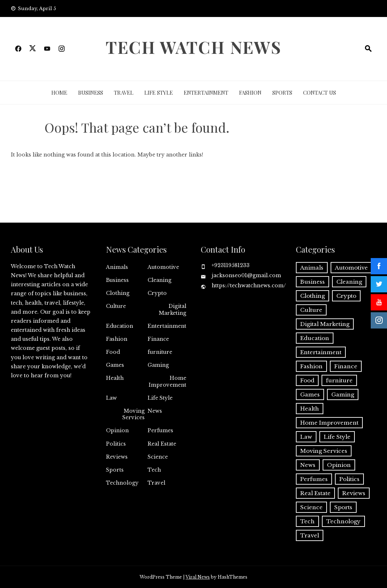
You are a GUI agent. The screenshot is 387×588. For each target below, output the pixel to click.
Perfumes (160, 430)
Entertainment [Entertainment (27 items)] (321, 352)
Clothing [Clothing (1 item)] (312, 296)
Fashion (250, 93)
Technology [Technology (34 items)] (343, 521)
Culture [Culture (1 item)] (311, 310)
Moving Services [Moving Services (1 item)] (324, 451)
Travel (124, 93)
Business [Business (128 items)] (312, 282)
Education (120, 326)
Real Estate (162, 444)
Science (158, 457)
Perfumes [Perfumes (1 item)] (314, 479)
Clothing (118, 293)
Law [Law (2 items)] (306, 437)
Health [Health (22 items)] (310, 409)
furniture (160, 352)
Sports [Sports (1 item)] (343, 507)
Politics (116, 444)
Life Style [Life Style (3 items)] (337, 437)
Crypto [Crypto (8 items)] (346, 296)
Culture (116, 306)
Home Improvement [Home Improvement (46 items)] (329, 423)
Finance (158, 339)
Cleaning (160, 280)
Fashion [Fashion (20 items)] (311, 366)
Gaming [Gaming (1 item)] (343, 394)
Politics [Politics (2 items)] (349, 479)
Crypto (157, 293)
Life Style (159, 93)
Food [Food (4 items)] (307, 380)
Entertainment (206, 93)
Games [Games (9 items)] (310, 394)
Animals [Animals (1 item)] (312, 268)
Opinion (117, 430)
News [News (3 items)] (308, 465)
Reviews (117, 457)
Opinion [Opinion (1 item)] (339, 465)
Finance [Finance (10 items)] (346, 366)
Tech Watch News (193, 47)
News (155, 411)
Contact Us (320, 93)
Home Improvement (167, 381)
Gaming (158, 365)
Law (111, 398)
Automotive (163, 267)
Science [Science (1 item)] (311, 507)
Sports (282, 93)
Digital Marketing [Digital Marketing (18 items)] (325, 324)
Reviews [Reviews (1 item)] (354, 493)
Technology (122, 483)
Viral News (198, 577)
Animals (117, 267)
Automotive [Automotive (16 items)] (351, 268)
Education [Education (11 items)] (315, 338)
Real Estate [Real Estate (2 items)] (315, 493)
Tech (154, 470)
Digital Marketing (173, 309)
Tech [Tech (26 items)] (307, 521)
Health (115, 378)
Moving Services (133, 414)
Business (91, 93)
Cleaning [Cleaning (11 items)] (349, 282)
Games (115, 365)
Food (113, 352)
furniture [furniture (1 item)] (339, 380)
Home (59, 93)
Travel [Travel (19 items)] (310, 535)
